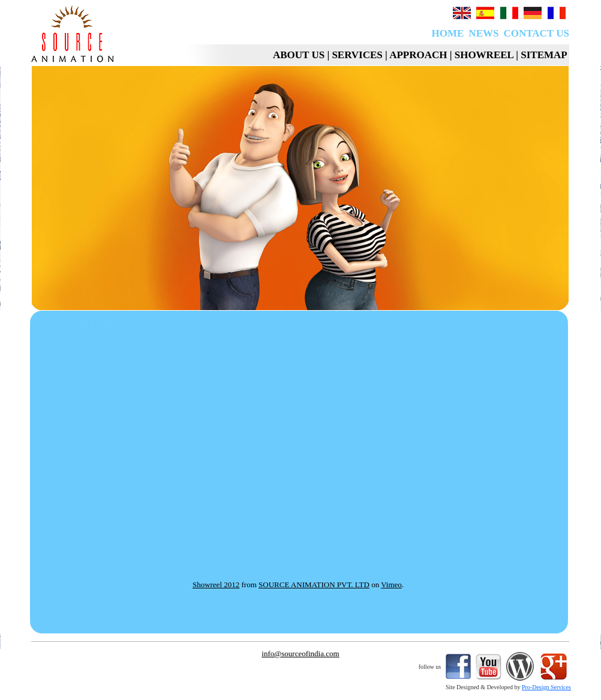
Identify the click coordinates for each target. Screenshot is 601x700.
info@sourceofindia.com (300, 654)
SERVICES (357, 55)
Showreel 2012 (216, 585)
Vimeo (391, 585)
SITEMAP (545, 55)
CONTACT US (536, 33)
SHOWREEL (484, 55)
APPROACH (418, 55)
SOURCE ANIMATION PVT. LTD (314, 585)
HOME (448, 33)
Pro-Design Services (546, 687)
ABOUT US (299, 55)
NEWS (483, 33)
